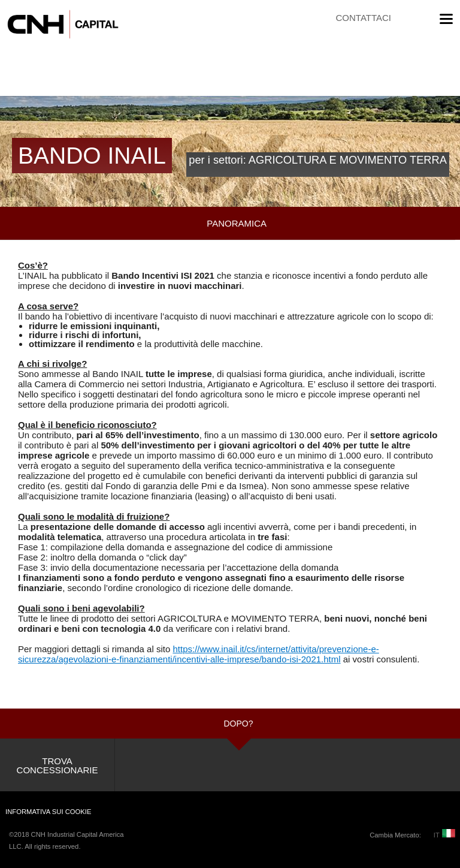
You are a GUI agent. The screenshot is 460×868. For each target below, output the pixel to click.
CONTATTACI (364, 18)
